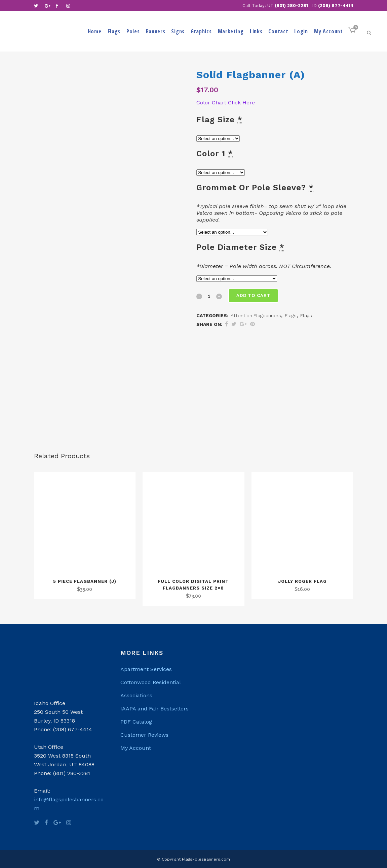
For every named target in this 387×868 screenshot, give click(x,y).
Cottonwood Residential (151, 682)
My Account (136, 748)
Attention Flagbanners (256, 315)
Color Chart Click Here (226, 103)
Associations (136, 695)
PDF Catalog (136, 722)
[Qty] (209, 296)
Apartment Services (146, 669)
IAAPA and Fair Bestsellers (154, 709)
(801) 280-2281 (291, 6)
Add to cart (254, 295)
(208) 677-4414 (336, 6)
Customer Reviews (144, 735)
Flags (291, 315)
